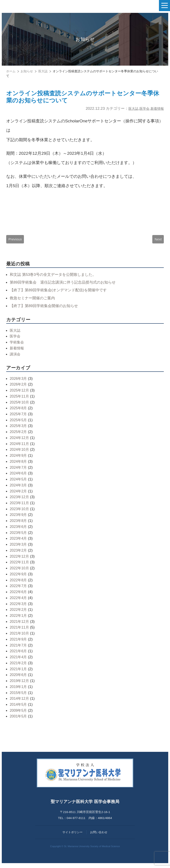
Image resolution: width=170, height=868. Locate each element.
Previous (15, 242)
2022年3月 (19, 607)
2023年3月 (19, 548)
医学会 (142, 110)
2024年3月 (19, 488)
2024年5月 (19, 482)
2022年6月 (19, 595)
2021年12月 (20, 625)
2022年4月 (19, 601)
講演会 (15, 357)
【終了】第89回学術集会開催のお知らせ (46, 309)
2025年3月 (19, 429)
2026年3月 (19, 382)
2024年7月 (19, 470)
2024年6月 (19, 476)
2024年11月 (20, 447)
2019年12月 (20, 684)
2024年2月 (19, 494)
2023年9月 (19, 518)
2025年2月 (19, 435)
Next (158, 242)
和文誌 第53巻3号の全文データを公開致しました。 (55, 278)
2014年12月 (20, 702)
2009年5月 (19, 713)
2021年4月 (19, 660)
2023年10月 (20, 512)
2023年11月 (20, 506)
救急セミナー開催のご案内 (34, 301)
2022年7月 (19, 589)
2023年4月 (19, 542)
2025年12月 (20, 393)
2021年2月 (19, 666)
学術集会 (17, 345)
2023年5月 (19, 536)
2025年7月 (19, 417)
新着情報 (156, 110)
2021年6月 (19, 654)
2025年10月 (20, 405)
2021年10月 (20, 637)
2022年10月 (20, 571)
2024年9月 (19, 459)
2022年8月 (19, 583)
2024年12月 (20, 441)
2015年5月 (19, 696)
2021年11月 (20, 631)
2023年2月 (19, 553)
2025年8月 (19, 411)
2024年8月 (19, 464)
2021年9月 (19, 642)
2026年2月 (19, 388)
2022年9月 (19, 577)
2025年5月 (19, 423)
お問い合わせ (99, 835)
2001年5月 (19, 719)
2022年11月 (20, 565)
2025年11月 (20, 399)
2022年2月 (19, 613)
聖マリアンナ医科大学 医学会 (26, 6)
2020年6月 (19, 678)
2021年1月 (19, 672)
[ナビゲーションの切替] (164, 6)
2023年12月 (20, 500)
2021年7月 (19, 648)
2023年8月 (19, 524)
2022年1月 (19, 619)
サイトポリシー (72, 835)
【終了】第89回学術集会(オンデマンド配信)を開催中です (61, 293)
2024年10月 (20, 453)
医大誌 (130, 110)
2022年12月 (20, 559)
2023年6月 (19, 530)
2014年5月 (19, 707)
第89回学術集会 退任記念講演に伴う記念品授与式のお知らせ (66, 286)
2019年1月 (19, 690)
